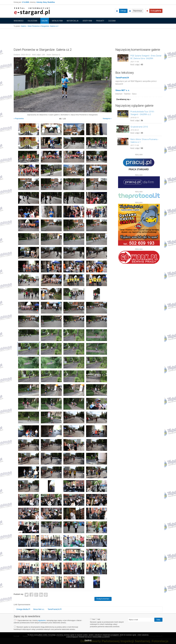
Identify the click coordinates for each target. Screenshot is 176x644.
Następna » (107, 118)
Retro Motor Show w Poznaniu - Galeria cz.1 (145, 141)
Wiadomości (19, 21)
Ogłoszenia (32, 21)
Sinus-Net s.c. (39, 609)
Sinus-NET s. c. (123, 90)
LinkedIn (41, 595)
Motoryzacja (73, 21)
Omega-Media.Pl (23, 609)
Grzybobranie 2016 (139, 127)
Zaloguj (123, 11)
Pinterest (46, 595)
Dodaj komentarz (103, 599)
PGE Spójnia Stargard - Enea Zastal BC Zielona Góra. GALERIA (146, 57)
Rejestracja (138, 11)
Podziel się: (19, 594)
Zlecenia (112, 21)
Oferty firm (87, 21)
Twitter (27, 595)
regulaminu (42, 620)
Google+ (36, 595)
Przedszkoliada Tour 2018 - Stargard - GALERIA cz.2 (143, 113)
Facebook (31, 595)
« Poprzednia (19, 118)
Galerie (45, 21)
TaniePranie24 (122, 78)
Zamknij (88, 640)
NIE (98, 619)
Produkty (100, 21)
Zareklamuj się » (123, 99)
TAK (93, 619)
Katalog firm (57, 21)
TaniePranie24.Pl (55, 609)
